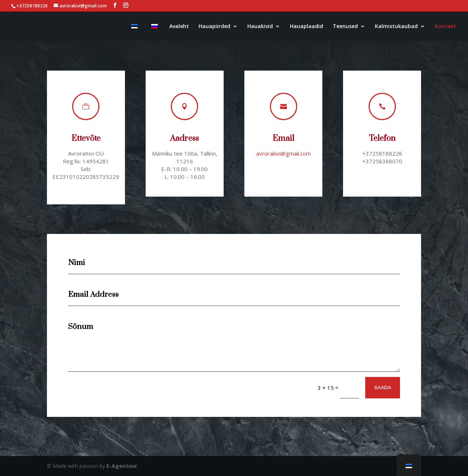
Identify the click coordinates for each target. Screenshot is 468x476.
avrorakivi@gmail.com (283, 153)
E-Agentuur (122, 466)
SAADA (383, 387)
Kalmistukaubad (396, 27)
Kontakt (445, 27)
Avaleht (179, 27)
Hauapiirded (214, 27)
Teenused (345, 27)
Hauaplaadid (306, 27)
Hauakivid (260, 27)
